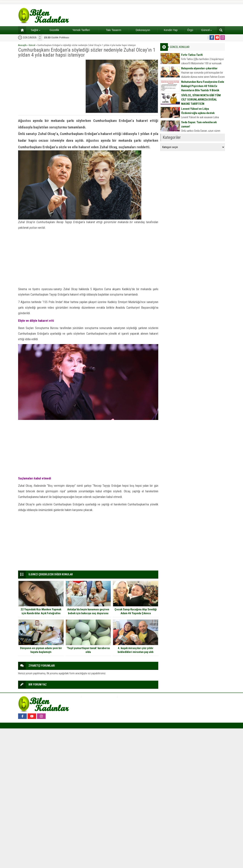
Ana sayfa (21, 30)
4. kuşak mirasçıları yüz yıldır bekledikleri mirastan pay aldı (136, 650)
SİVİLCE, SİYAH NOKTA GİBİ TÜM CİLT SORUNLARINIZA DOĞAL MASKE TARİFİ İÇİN (201, 100)
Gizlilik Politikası (57, 37)
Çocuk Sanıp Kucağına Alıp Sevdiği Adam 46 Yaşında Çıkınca (136, 611)
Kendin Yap (171, 30)
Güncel (206, 30)
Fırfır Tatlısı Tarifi (192, 55)
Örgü (190, 30)
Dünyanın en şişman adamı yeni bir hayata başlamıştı (41, 650)
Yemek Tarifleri (81, 30)
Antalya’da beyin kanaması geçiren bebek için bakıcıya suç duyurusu (88, 611)
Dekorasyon (143, 30)
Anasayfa (22, 45)
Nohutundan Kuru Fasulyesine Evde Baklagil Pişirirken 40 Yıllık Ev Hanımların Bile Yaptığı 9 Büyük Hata (203, 88)
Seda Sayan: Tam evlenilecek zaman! (199, 124)
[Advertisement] (50, 86)
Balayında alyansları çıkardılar (199, 68)
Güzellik (54, 30)
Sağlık (36, 30)
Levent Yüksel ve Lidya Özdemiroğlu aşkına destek (198, 111)
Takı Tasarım (114, 30)
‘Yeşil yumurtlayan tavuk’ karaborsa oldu (88, 650)
